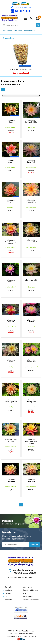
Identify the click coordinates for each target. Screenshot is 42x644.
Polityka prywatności (31, 600)
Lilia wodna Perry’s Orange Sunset (11, 242)
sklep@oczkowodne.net (23, 570)
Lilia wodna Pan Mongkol (11, 441)
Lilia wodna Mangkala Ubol (31, 241)
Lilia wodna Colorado (11, 201)
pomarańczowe (29, 31)
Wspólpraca (28, 587)
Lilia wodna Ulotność (11, 281)
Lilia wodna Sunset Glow (31, 201)
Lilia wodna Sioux (11, 121)
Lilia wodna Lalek (31, 280)
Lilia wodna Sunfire (31, 321)
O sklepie (8, 587)
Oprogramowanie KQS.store (16, 636)
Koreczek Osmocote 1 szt (21, 70)
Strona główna (7, 31)
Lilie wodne (18, 31)
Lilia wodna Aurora (11, 161)
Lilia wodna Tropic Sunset (31, 361)
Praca (25, 593)
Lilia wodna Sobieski (11, 361)
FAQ (6, 596)
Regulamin (8, 590)
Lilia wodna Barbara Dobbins (31, 121)
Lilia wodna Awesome (31, 480)
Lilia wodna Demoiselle (11, 480)
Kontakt (8, 593)
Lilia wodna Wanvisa (11, 321)
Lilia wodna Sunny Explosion (11, 401)
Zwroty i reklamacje (31, 590)
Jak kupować (28, 596)
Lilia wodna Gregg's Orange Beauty (31, 441)
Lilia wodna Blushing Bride (31, 401)
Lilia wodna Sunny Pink (31, 161)
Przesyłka (8, 600)
